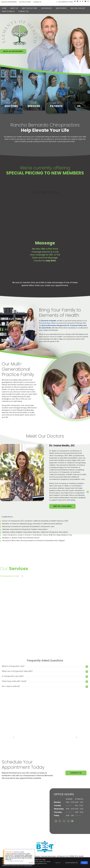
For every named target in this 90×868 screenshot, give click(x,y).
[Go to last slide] (2, 492)
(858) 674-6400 (67, 2)
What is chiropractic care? (13, 666)
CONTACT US (76, 773)
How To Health (8, 11)
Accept (84, 863)
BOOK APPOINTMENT (9, 2)
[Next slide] (88, 492)
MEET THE (11, 104)
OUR (34, 104)
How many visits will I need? (14, 681)
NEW (56, 104)
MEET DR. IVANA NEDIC (62, 506)
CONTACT (79, 104)
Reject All (58, 863)
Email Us (37, 2)
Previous (14, 737)
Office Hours (25, 2)
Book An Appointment (13, 51)
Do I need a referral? (11, 686)
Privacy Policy (28, 866)
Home (4, 8)
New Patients (61, 8)
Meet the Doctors (30, 8)
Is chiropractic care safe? (13, 676)
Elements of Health (49, 321)
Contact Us (23, 11)
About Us (14, 8)
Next (76, 737)
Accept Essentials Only (71, 863)
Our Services (46, 8)
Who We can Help (78, 8)
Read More (48, 633)
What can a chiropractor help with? (17, 671)
